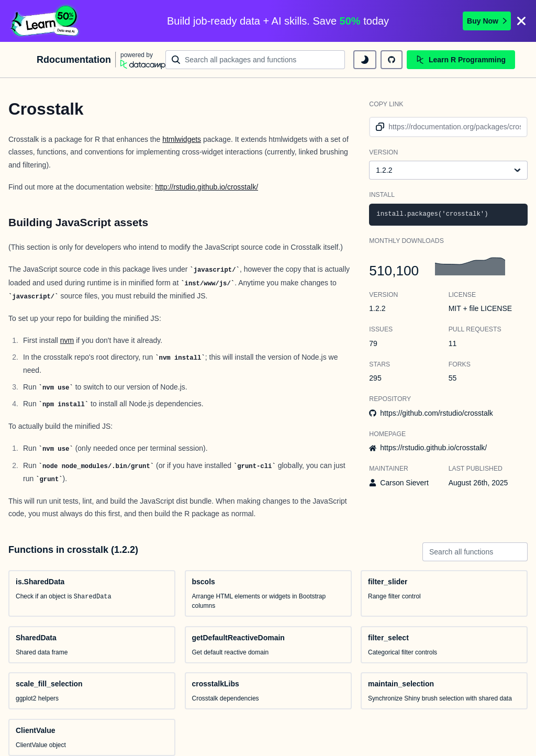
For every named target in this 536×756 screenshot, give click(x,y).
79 (373, 343)
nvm (67, 340)
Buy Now (487, 21)
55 (453, 378)
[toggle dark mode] (365, 60)
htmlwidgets (182, 139)
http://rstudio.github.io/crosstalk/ (206, 187)
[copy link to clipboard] (378, 127)
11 (453, 343)
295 (375, 378)
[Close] (521, 21)
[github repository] (392, 60)
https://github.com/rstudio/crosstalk (437, 413)
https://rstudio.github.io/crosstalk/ (433, 448)
